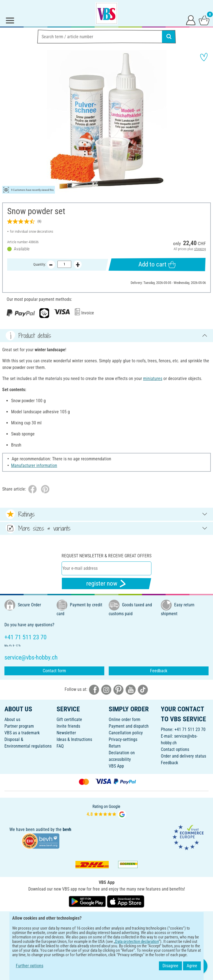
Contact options (175, 749)
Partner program (19, 726)
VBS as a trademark (22, 733)
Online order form (125, 719)
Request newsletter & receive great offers (106, 556)
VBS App (116, 766)
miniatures (153, 379)
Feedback (159, 671)
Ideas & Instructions (74, 739)
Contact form (54, 671)
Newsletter (66, 733)
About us (12, 719)
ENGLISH (106, 919)
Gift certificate (69, 719)
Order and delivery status (183, 756)
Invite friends (68, 726)
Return (115, 746)
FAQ (60, 746)
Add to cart (157, 265)
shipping (200, 249)
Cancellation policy (126, 733)
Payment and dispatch (129, 726)
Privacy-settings (123, 739)
